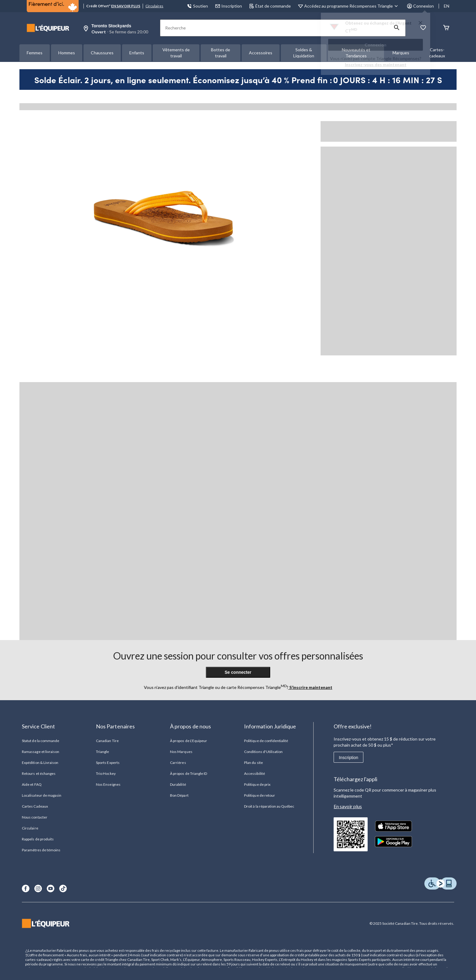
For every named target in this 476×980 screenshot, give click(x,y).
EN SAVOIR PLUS (126, 6)
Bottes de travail (221, 53)
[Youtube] (51, 888)
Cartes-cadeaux (437, 53)
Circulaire (30, 828)
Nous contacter (35, 817)
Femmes (35, 53)
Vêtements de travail (176, 53)
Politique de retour (260, 795)
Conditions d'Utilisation (263, 752)
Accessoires (261, 53)
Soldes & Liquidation (304, 53)
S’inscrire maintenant (310, 687)
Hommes (67, 53)
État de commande (270, 6)
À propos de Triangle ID (189, 773)
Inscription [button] (229, 6)
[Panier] (446, 28)
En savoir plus (348, 806)
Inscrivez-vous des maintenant (376, 64)
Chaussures (102, 53)
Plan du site (253, 763)
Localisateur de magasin (42, 795)
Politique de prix (257, 784)
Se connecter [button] (238, 672)
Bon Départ (179, 795)
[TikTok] (63, 888)
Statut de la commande (41, 741)
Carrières (178, 763)
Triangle (102, 752)
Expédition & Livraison (40, 763)
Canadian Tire (107, 741)
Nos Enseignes (108, 784)
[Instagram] (38, 888)
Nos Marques (181, 752)
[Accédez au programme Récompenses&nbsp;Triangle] (352, 6)
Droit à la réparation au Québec (269, 806)
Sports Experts (108, 763)
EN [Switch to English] (447, 6)
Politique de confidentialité (266, 741)
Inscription (348, 758)
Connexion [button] (420, 6)
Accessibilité (255, 773)
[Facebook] (26, 888)
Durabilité (178, 784)
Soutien (197, 6)
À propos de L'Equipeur (189, 741)
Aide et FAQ (32, 784)
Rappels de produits (38, 839)
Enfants (137, 53)
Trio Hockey (106, 773)
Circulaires (154, 6)
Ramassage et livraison (41, 752)
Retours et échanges (39, 773)
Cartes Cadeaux (35, 806)
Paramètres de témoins (41, 850)
